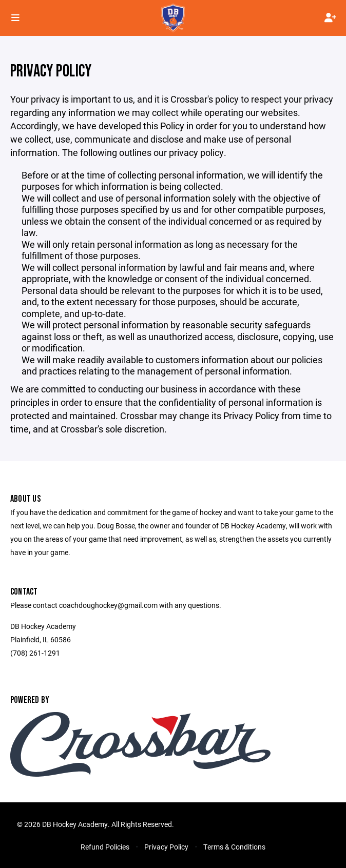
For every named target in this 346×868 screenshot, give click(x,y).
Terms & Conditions (234, 847)
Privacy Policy (166, 847)
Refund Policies (105, 847)
